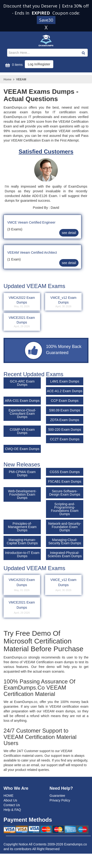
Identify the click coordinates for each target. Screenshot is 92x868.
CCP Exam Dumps (65, 401)
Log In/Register (39, 64)
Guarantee (57, 796)
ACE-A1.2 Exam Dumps (65, 391)
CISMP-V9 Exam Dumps (22, 431)
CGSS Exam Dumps (65, 472)
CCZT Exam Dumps (65, 439)
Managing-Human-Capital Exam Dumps (22, 541)
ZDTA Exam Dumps (65, 420)
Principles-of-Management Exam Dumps (22, 527)
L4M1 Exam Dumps (65, 381)
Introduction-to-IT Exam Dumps (22, 554)
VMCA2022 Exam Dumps (22, 302)
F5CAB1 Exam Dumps (65, 481)
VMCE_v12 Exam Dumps (63, 302)
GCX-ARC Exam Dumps (22, 383)
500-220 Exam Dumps (65, 430)
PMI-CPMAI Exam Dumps (22, 473)
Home (7, 79)
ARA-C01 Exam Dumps (22, 401)
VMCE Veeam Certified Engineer (31, 222)
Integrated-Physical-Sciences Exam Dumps (65, 554)
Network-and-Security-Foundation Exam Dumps (65, 527)
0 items (13, 65)
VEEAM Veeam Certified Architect (32, 253)
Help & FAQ (12, 810)
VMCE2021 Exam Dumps (22, 322)
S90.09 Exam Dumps (65, 410)
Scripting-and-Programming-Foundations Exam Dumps (65, 509)
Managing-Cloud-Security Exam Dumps (65, 541)
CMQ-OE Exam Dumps (22, 449)
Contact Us (12, 805)
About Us (10, 800)
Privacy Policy (60, 800)
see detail (69, 233)
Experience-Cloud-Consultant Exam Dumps (22, 414)
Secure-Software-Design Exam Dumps (65, 493)
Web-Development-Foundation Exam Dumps (22, 494)
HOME (8, 796)
